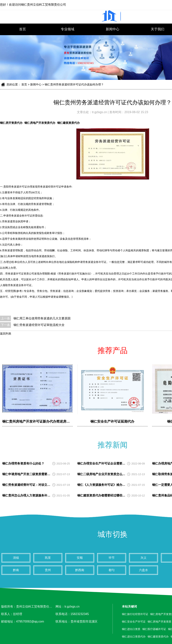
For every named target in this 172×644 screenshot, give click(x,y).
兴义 (143, 558)
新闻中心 (113, 29)
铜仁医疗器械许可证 (154, 629)
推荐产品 (113, 350)
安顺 (80, 558)
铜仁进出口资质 (131, 629)
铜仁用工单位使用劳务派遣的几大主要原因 (42, 318)
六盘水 (143, 570)
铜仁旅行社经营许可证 (135, 614)
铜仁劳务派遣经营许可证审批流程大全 (39, 325)
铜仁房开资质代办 (11, 123)
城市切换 (113, 534)
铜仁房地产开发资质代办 (40, 123)
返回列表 (6, 333)
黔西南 (80, 570)
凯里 (48, 558)
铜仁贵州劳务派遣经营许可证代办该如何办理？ (74, 84)
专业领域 (68, 29)
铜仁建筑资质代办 (68, 123)
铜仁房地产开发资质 (159, 622)
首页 (23, 29)
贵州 (48, 570)
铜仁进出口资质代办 (134, 637)
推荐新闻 (113, 445)
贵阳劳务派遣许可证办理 (18, 187)
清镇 (16, 558)
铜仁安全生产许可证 (134, 622)
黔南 (16, 570)
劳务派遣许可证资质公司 (20, 274)
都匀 (112, 570)
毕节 (112, 558)
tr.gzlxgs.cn (100, 112)
